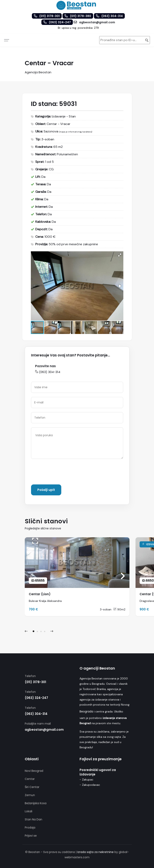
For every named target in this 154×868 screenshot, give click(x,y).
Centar (30, 779)
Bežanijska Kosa (36, 803)
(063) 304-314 (48, 372)
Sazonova (51, 131)
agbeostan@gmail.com (44, 730)
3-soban (106, 609)
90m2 (119, 609)
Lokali (29, 811)
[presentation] (62, 472)
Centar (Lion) (40, 594)
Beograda (86, 711)
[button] (120, 255)
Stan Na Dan (33, 819)
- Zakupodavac (90, 785)
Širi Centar (32, 787)
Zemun (30, 795)
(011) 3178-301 (35, 682)
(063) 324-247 (36, 698)
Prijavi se (31, 836)
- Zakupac (86, 779)
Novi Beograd (34, 771)
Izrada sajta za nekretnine (95, 852)
